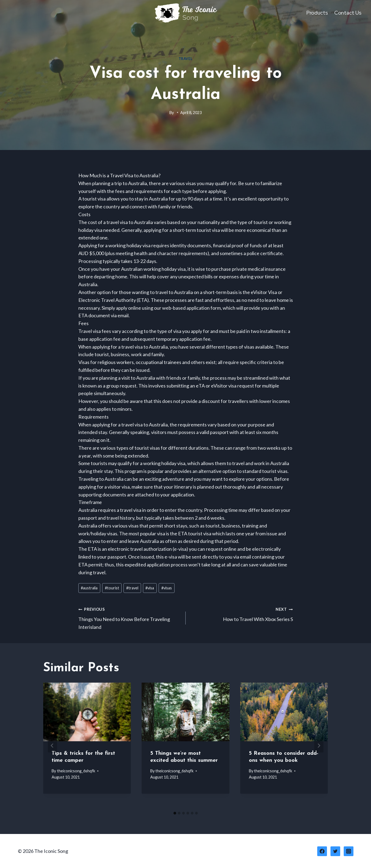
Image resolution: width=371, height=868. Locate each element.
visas (167, 588)
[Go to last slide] (52, 746)
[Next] (319, 746)
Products (317, 13)
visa (150, 588)
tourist (112, 588)
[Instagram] (349, 851)
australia (89, 588)
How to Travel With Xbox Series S (242, 614)
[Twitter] (335, 851)
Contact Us (348, 13)
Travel (186, 59)
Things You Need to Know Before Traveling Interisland (130, 618)
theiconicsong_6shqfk (76, 771)
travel (132, 588)
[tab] (175, 813)
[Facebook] (322, 851)
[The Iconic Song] (186, 13)
